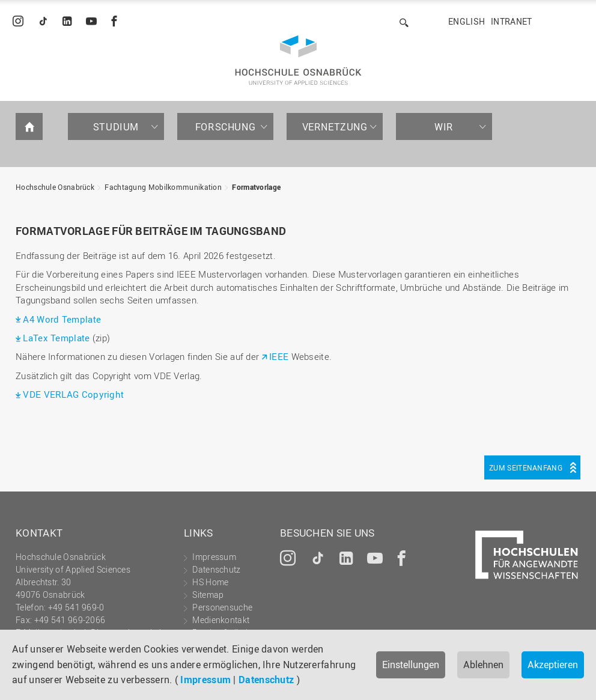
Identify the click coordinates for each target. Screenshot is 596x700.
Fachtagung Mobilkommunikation (163, 187)
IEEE (279, 356)
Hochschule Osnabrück (55, 187)
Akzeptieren (553, 665)
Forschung (225, 127)
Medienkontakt (221, 620)
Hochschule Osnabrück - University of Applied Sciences (298, 60)
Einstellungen (411, 665)
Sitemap (208, 595)
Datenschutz (266, 680)
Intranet (511, 21)
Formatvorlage (256, 187)
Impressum (205, 680)
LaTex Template (58, 338)
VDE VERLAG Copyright (73, 394)
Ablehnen (483, 665)
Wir (444, 127)
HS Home (210, 582)
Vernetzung (335, 127)
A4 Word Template (62, 319)
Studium (116, 127)
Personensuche (222, 607)
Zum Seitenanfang (526, 467)
